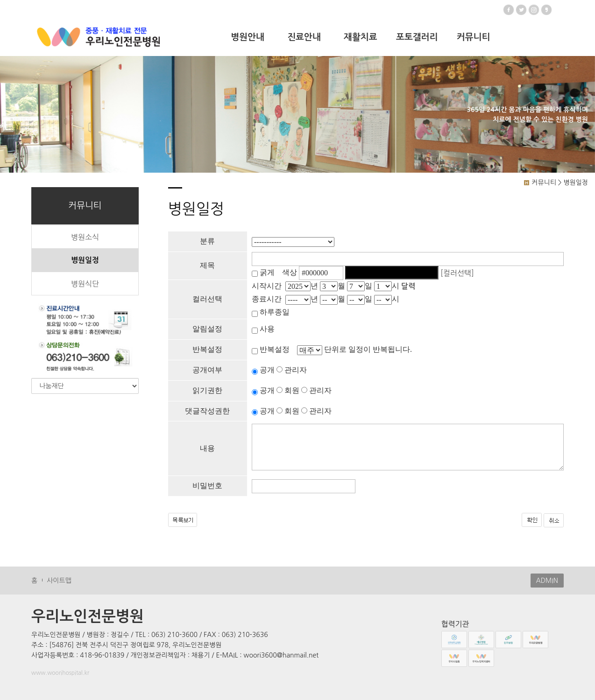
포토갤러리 (417, 37)
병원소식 (85, 237)
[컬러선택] (457, 273)
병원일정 (85, 260)
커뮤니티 (473, 37)
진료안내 (304, 37)
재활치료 (360, 37)
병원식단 (85, 284)
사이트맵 (59, 581)
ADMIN (547, 581)
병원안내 (247, 37)
